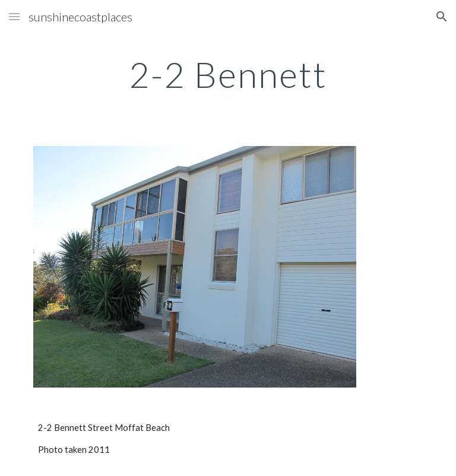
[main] (228, 74)
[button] (14, 16)
